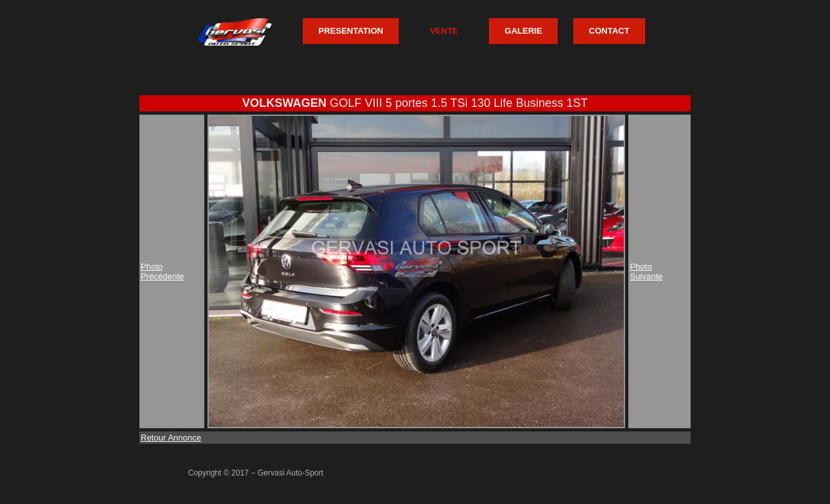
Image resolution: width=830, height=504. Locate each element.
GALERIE (523, 31)
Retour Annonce (171, 438)
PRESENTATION (351, 31)
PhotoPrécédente (162, 271)
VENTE (444, 31)
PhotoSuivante (646, 271)
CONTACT (609, 31)
